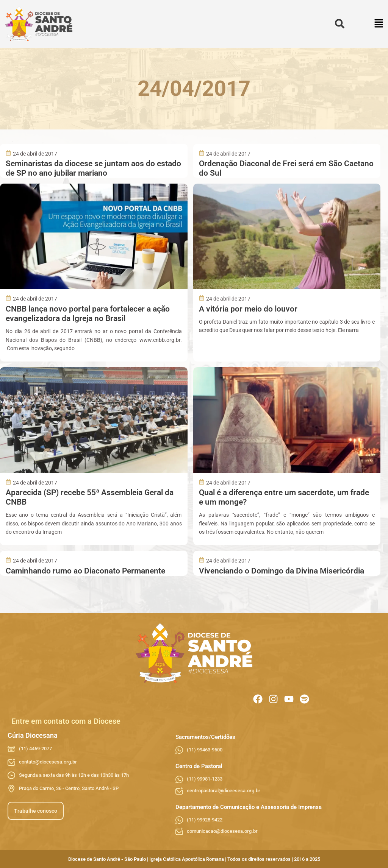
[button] (379, 24)
